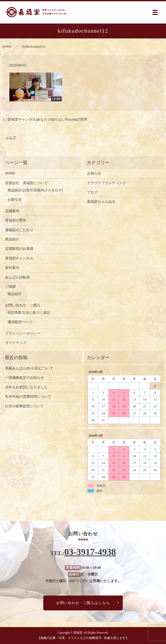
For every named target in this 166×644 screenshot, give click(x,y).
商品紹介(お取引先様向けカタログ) (35, 190)
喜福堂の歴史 (16, 220)
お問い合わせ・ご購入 (23, 305)
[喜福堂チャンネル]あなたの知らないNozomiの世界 (47, 119)
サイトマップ (16, 343)
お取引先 (15, 200)
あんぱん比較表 (17, 277)
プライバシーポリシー (23, 333)
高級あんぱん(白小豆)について (29, 368)
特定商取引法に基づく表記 (29, 313)
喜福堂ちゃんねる (101, 202)
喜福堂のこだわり (19, 230)
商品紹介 (12, 239)
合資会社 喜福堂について (26, 183)
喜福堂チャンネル (19, 258)
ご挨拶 (10, 287)
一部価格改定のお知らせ (25, 378)
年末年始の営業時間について (28, 397)
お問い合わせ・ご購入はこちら (83, 603)
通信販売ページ (20, 322)
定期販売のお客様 (19, 249)
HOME (7, 47)
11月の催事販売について (24, 406)
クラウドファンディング (107, 183)
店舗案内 (12, 211)
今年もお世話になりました (26, 387)
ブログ (92, 192)
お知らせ (94, 173)
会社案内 (12, 268)
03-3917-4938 (90, 552)
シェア (11, 137)
